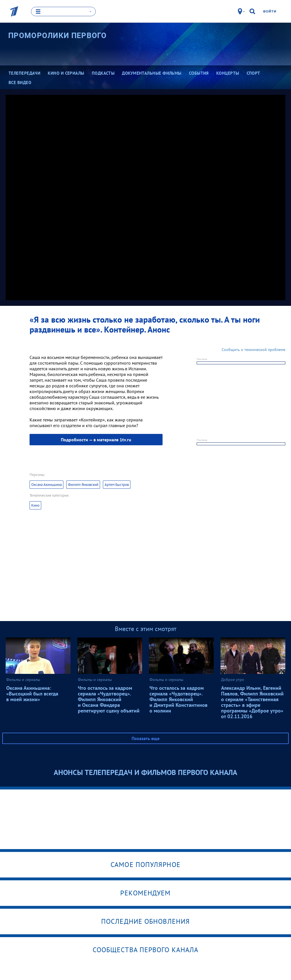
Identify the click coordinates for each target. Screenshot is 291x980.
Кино (35, 505)
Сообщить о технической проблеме (253, 350)
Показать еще (145, 738)
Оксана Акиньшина (46, 485)
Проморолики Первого (58, 35)
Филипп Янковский (83, 485)
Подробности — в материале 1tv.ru (96, 440)
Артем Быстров (117, 485)
